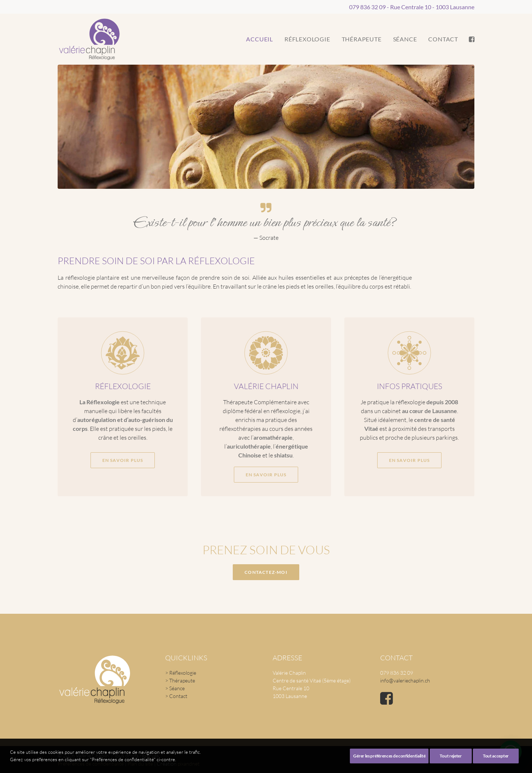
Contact (443, 39)
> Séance (175, 688)
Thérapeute (362, 39)
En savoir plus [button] (123, 440)
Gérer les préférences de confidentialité (389, 765)
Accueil (260, 39)
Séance (405, 39)
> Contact (176, 696)
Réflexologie (307, 39)
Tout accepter (496, 765)
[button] (471, 39)
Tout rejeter (451, 765)
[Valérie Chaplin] (89, 39)
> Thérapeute (180, 680)
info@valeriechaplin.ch (405, 680)
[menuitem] (260, 39)
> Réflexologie (181, 673)
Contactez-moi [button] (266, 572)
